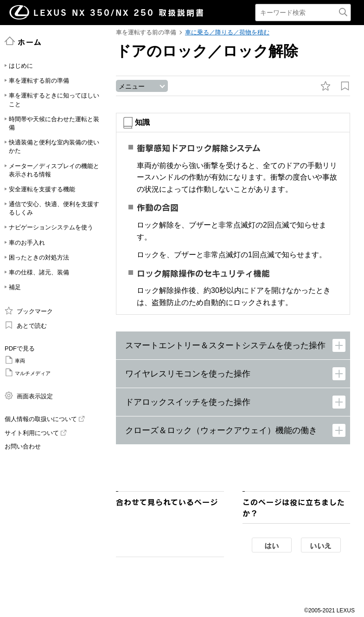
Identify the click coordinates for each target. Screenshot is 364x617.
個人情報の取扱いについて (45, 419)
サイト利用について (35, 433)
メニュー (132, 87)
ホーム (23, 41)
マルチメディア (28, 372)
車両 (15, 360)
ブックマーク (29, 311)
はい (272, 546)
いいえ (321, 546)
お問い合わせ (23, 446)
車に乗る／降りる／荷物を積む (227, 32)
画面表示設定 (29, 396)
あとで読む (26, 325)
